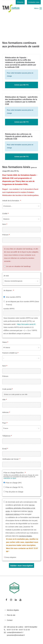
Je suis (6, 276)
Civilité (5, 213)
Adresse (6, 412)
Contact (10, 620)
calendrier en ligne (10, 478)
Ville (5, 399)
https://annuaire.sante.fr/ (26, 324)
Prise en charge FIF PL (14, 487)
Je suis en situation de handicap (18, 266)
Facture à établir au (10, 353)
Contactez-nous (34, 2)
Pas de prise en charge (14, 492)
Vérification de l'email (11, 459)
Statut (5, 342)
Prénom (6, 234)
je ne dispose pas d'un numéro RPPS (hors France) (23, 303)
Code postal (8, 389)
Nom (5, 224)
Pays (5, 423)
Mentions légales (13, 610)
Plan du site (11, 615)
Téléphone (7, 435)
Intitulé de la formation (12, 201)
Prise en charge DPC (14, 483)
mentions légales (26, 536)
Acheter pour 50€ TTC (21, 85)
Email (5, 448)
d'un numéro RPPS (13, 297)
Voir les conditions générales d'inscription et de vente (20, 508)
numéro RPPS (9, 309)
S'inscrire (20, 2)
